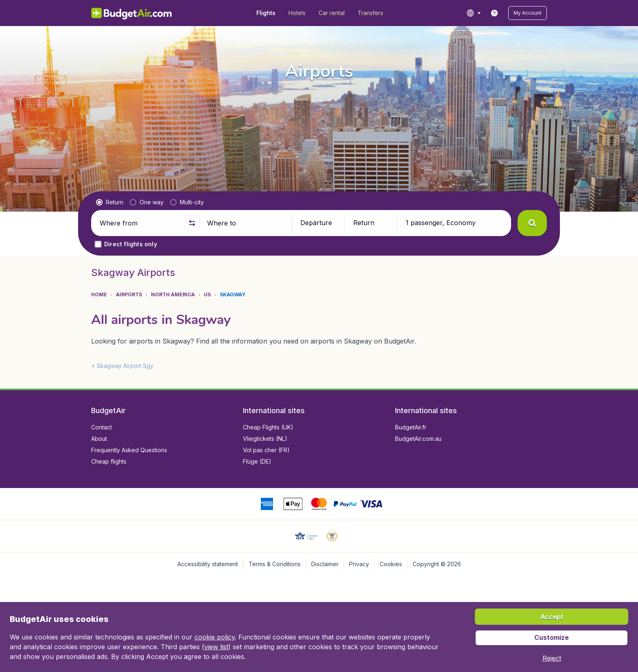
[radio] (110, 202)
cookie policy (215, 637)
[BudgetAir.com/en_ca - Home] (132, 13)
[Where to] (246, 223)
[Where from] (138, 223)
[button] (528, 13)
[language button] (473, 13)
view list (216, 647)
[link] (494, 13)
